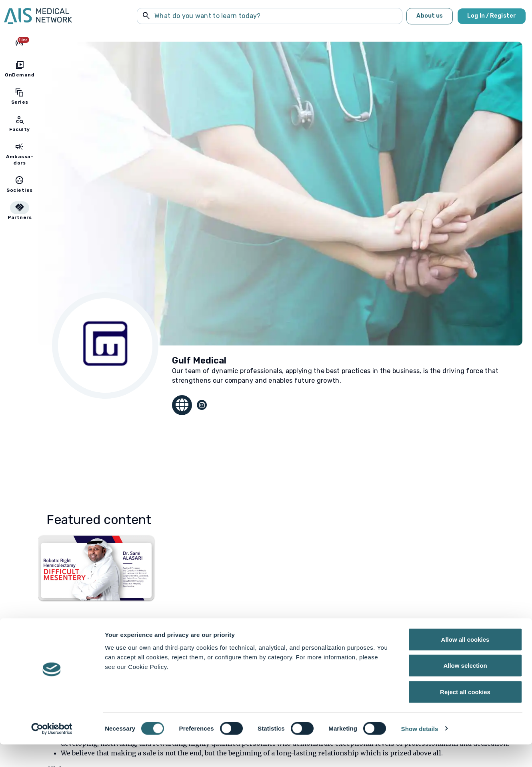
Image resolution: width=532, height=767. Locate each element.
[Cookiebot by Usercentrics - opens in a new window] (52, 751)
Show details (420, 751)
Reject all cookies (465, 714)
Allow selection (465, 688)
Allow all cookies (465, 662)
